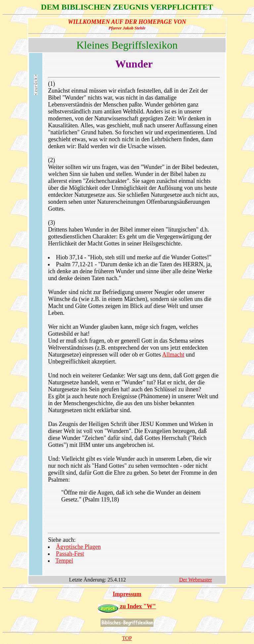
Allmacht (173, 355)
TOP (127, 638)
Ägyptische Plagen (78, 547)
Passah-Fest (70, 554)
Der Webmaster (196, 580)
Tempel (64, 561)
